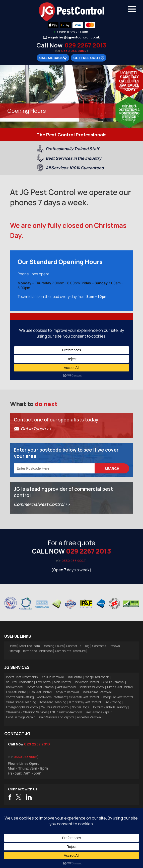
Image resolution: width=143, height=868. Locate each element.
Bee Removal (15, 687)
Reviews (114, 646)
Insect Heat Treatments (22, 677)
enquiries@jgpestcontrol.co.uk (74, 37)
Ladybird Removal (67, 692)
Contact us (74, 646)
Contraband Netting (20, 697)
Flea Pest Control (41, 692)
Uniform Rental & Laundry (110, 707)
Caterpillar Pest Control (117, 697)
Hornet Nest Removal (40, 687)
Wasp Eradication (97, 677)
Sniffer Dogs (80, 707)
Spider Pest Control (92, 687)
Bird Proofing (112, 702)
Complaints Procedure (70, 651)
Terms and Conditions (38, 651)
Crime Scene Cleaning (21, 702)
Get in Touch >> (36, 429)
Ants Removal (67, 687)
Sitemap (14, 651)
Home (13, 646)
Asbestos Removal (89, 717)
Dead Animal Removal (97, 692)
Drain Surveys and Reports (56, 717)
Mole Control (62, 682)
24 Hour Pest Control (55, 707)
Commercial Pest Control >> (42, 504)
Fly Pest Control (16, 692)
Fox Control (44, 682)
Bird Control (75, 677)
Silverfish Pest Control (84, 697)
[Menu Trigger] (132, 9)
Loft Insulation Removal (66, 712)
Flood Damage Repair (20, 717)
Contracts (99, 646)
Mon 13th (129, 73)
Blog (87, 646)
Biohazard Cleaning (53, 702)
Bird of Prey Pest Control (85, 702)
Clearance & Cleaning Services (27, 712)
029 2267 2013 (85, 45)
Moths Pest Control (120, 687)
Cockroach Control (86, 682)
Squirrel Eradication (20, 682)
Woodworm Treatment (52, 697)
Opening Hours (53, 646)
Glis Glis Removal (113, 682)
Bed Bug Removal (52, 677)
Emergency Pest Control (22, 707)
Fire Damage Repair (98, 712)
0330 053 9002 (74, 51)
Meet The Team (30, 646)
